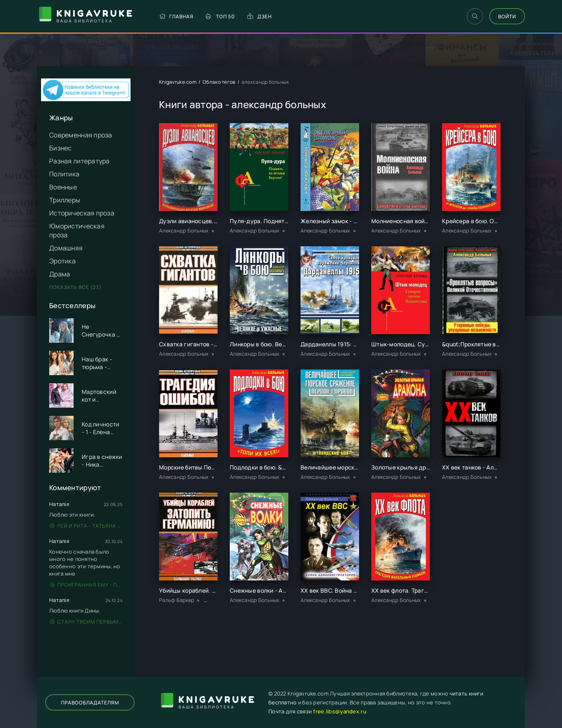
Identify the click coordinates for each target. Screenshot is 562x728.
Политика (64, 174)
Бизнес (61, 148)
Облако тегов (219, 82)
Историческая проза (82, 213)
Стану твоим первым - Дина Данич (86, 622)
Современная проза (81, 135)
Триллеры (65, 200)
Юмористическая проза (77, 230)
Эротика (62, 261)
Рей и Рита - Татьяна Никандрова (86, 526)
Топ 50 (220, 16)
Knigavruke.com (178, 82)
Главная (176, 16)
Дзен (259, 16)
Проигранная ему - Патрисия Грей (86, 585)
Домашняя (66, 248)
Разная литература (80, 161)
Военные (63, 187)
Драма (60, 274)
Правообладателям (90, 703)
